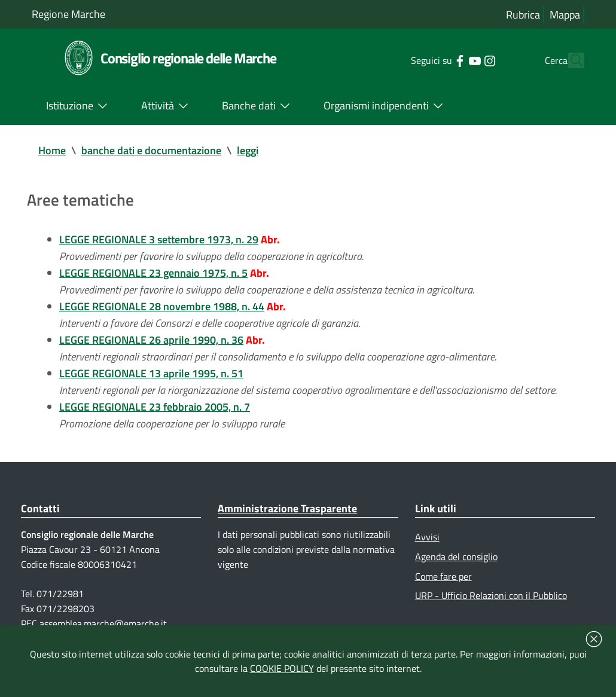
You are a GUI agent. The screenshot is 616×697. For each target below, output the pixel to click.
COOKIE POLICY (282, 668)
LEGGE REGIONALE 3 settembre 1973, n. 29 (159, 239)
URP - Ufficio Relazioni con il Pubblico (491, 595)
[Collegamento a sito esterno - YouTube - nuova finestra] (453, 60)
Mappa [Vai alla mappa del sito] (565, 15)
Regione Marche (68, 14)
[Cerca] (570, 60)
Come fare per (443, 576)
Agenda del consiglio (456, 557)
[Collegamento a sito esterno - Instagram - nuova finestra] (468, 60)
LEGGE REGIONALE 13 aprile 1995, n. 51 (151, 373)
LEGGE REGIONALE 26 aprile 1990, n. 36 (151, 340)
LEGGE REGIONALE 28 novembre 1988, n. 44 (162, 306)
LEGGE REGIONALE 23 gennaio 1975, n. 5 (153, 273)
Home (52, 150)
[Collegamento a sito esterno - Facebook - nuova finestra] (438, 60)
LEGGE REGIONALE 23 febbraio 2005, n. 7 (155, 407)
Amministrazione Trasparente (287, 508)
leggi (248, 150)
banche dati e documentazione (151, 150)
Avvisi (427, 537)
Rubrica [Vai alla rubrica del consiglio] (523, 15)
